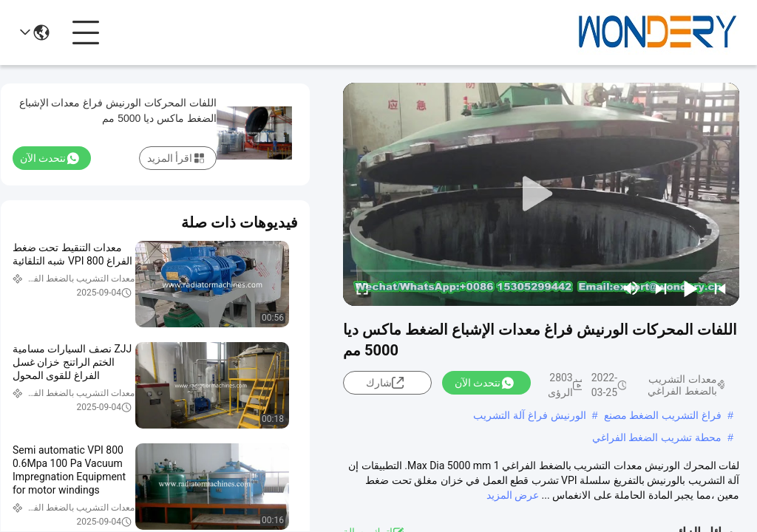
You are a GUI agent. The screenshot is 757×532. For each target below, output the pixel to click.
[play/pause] (690, 288)
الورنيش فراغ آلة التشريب (530, 415)
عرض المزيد (513, 495)
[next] (661, 288)
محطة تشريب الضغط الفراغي (657, 437)
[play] (541, 194)
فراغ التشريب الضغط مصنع (663, 415)
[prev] (720, 288)
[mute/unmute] (631, 288)
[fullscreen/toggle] (362, 288)
